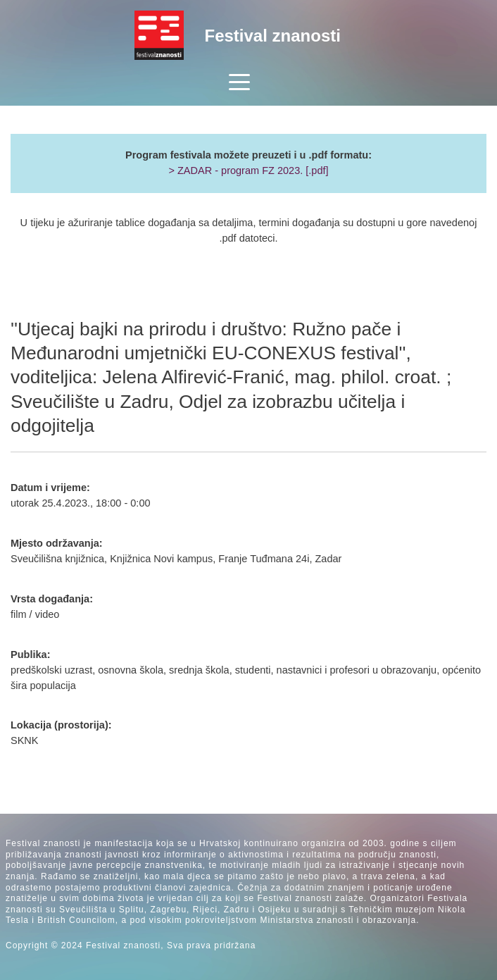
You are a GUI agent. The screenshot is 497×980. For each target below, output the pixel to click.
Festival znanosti (273, 36)
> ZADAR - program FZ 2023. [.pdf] (248, 170)
